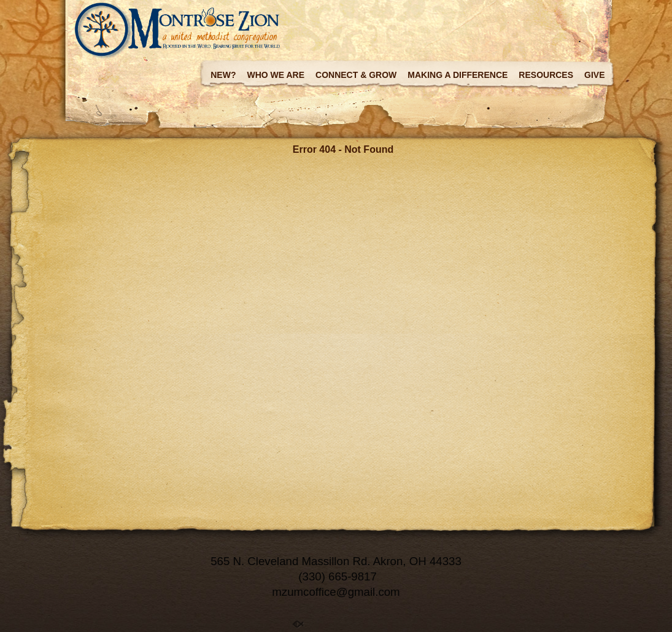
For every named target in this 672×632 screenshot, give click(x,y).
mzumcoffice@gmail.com (336, 592)
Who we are (276, 75)
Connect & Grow (356, 75)
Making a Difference (458, 75)
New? (223, 75)
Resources (546, 75)
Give (594, 75)
